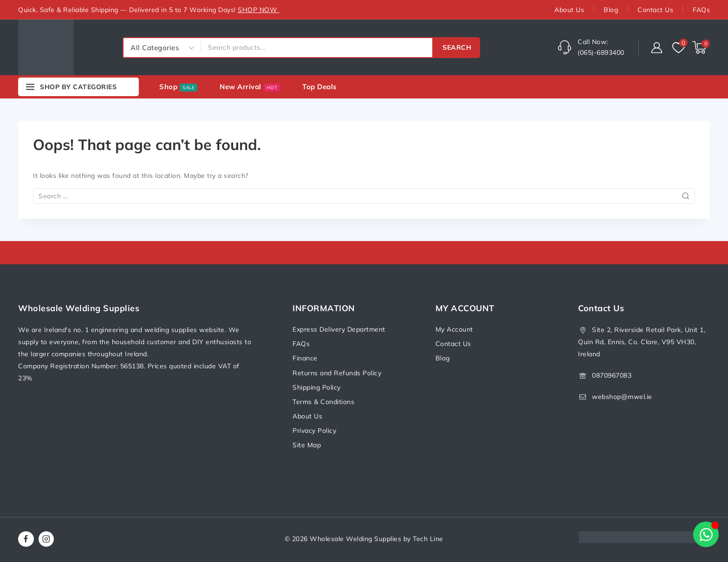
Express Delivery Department (339, 329)
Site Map (307, 445)
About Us (569, 10)
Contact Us (655, 10)
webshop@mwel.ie (622, 397)
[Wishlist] (678, 48)
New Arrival (250, 87)
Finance (305, 358)
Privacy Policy (314, 431)
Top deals (320, 87)
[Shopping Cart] (701, 47)
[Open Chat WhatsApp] (706, 534)
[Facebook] (26, 539)
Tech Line (428, 539)
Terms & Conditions (323, 402)
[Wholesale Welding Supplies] (46, 47)
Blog (611, 10)
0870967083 (612, 375)
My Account (454, 329)
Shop (178, 87)
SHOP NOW (259, 10)
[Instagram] (46, 539)
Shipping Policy (317, 387)
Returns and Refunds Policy (337, 373)
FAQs (701, 10)
